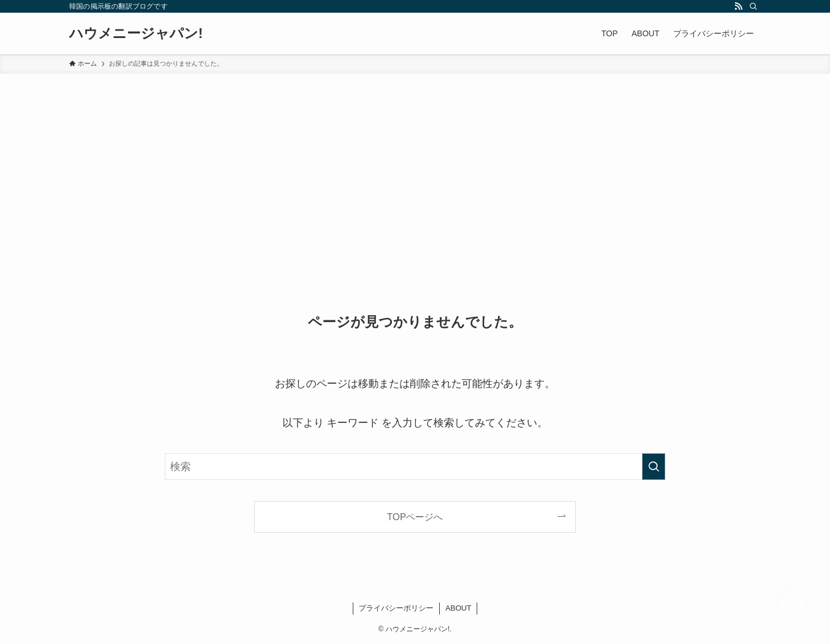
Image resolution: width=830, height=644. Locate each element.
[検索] (753, 6)
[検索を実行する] (654, 467)
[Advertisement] (415, 160)
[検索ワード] (415, 467)
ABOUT (459, 608)
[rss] (738, 6)
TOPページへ (415, 517)
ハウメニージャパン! (136, 33)
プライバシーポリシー (396, 608)
